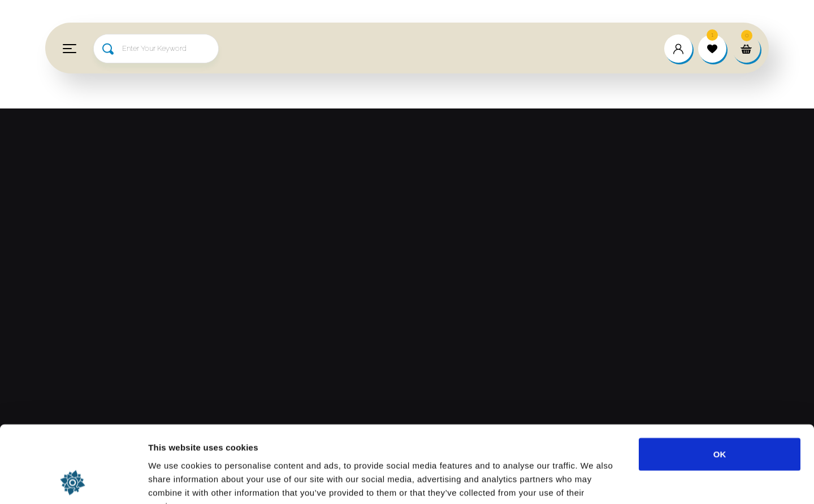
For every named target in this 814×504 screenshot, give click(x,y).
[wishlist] (712, 49)
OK (720, 384)
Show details (593, 482)
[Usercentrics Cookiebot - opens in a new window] (73, 482)
